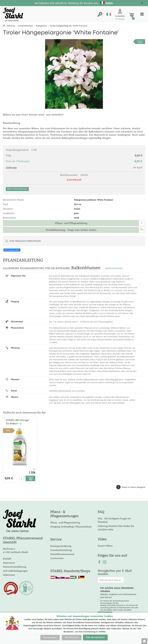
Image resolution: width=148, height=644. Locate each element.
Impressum (9, 563)
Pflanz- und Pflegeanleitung (71, 223)
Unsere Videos (105, 546)
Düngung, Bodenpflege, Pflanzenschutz (71, 526)
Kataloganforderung (61, 546)
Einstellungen (50, 637)
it (109, 14)
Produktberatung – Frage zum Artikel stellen (71, 230)
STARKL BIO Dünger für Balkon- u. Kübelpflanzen (18, 422)
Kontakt (7, 559)
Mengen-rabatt (140, 42)
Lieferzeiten (9, 575)
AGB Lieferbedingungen (15, 571)
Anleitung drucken (114, 268)
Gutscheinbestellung (61, 550)
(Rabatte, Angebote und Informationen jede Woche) (118, 593)
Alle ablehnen (72, 637)
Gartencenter (57, 558)
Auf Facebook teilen (12, 250)
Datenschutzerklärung (15, 567)
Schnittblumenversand (62, 554)
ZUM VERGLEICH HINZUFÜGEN (25, 241)
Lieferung (11, 167)
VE (34, 469)
